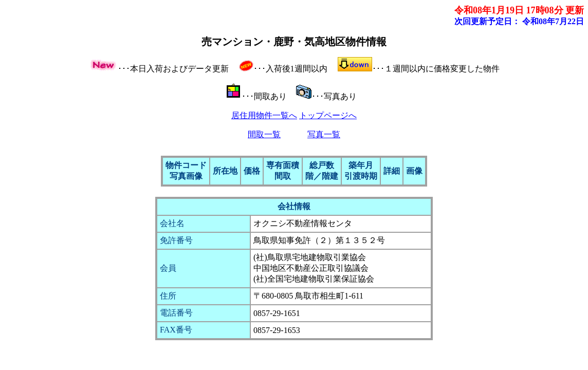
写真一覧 (324, 134)
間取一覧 (264, 134)
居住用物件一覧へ (264, 115)
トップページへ (328, 115)
